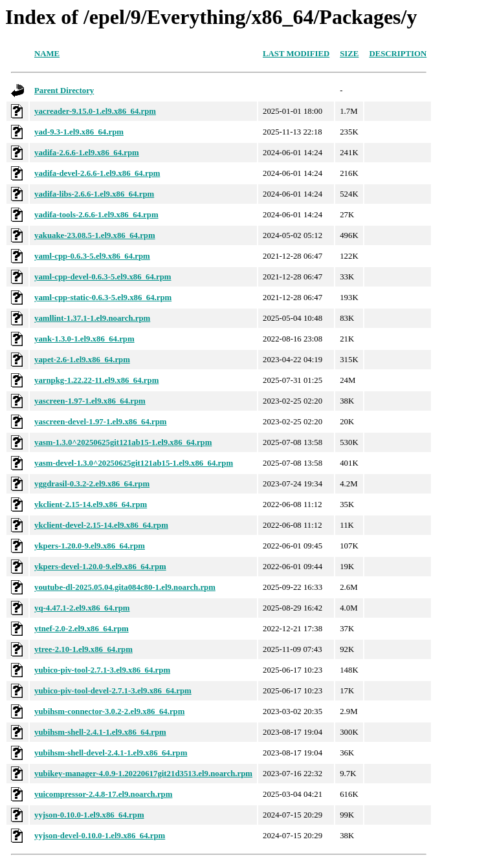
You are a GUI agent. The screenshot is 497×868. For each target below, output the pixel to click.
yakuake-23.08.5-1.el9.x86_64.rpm (95, 235)
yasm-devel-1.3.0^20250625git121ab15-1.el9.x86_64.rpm (134, 463)
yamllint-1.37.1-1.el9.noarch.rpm (92, 318)
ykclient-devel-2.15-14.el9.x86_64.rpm (101, 525)
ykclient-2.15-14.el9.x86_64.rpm (91, 505)
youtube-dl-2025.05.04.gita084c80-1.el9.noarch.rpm (125, 587)
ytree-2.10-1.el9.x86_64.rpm (83, 649)
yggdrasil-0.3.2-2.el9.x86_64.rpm (92, 484)
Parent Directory (64, 91)
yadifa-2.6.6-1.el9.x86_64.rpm (87, 153)
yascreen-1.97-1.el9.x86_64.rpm (90, 401)
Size (349, 54)
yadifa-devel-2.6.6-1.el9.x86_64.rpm (97, 173)
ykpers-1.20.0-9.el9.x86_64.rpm (90, 546)
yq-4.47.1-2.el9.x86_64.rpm (82, 608)
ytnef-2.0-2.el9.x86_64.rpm (82, 629)
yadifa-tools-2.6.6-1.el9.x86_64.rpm (96, 215)
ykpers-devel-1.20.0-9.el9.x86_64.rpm (100, 567)
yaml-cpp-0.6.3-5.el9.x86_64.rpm (92, 256)
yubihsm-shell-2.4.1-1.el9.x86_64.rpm (100, 732)
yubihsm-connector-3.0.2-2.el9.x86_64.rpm (109, 711)
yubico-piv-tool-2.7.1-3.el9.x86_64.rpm (102, 670)
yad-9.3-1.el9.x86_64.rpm (79, 132)
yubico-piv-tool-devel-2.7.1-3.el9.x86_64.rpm (113, 691)
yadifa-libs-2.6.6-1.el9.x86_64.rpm (94, 194)
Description (398, 54)
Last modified (296, 54)
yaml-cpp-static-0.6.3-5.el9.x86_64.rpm (103, 298)
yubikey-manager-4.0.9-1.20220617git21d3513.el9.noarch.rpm (143, 774)
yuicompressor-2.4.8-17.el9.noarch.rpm (103, 794)
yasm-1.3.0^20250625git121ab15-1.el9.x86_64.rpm (123, 442)
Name (47, 54)
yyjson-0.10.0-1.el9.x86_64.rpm (89, 815)
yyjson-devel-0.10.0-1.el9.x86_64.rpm (100, 836)
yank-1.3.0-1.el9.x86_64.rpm (84, 339)
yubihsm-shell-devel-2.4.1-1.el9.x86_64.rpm (111, 753)
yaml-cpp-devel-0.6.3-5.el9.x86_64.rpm (103, 277)
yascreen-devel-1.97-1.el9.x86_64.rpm (100, 422)
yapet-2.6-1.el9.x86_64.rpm (82, 360)
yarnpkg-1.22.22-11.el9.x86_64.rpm (96, 380)
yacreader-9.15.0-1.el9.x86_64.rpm (95, 111)
